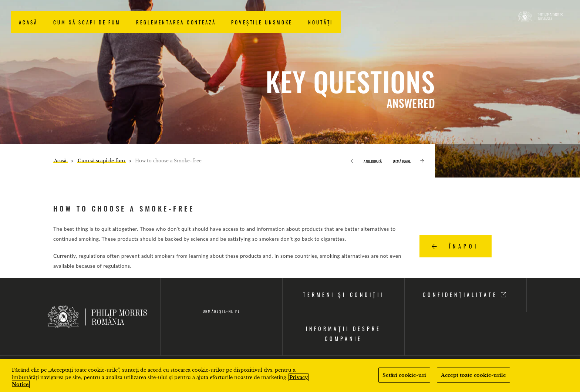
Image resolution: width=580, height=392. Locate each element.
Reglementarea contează (176, 22)
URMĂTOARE (408, 161)
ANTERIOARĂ (366, 161)
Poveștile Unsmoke (262, 22)
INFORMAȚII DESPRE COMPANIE (343, 334)
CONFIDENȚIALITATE (466, 295)
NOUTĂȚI (321, 22)
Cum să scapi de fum (87, 22)
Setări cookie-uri (404, 375)
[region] (290, 376)
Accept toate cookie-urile (473, 375)
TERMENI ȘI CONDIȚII (343, 295)
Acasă (28, 22)
